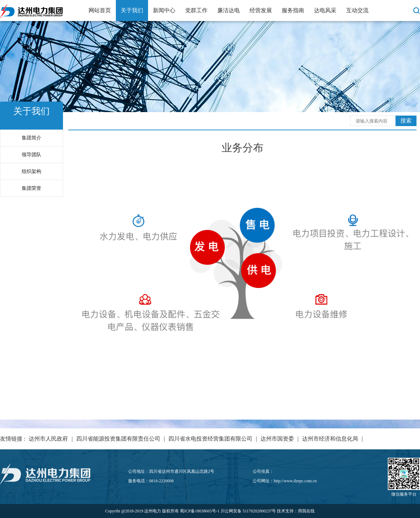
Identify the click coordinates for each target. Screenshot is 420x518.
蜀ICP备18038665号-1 (200, 511)
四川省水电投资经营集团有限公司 (210, 439)
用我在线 (306, 511)
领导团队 (31, 155)
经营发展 (261, 10)
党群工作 (196, 10)
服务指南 (293, 10)
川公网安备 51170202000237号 (248, 511)
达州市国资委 (277, 439)
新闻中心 (164, 10)
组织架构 (31, 171)
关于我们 (132, 10)
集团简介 (31, 138)
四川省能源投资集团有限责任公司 (118, 439)
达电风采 (325, 10)
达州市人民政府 (48, 439)
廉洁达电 (229, 10)
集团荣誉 (31, 188)
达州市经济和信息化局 (330, 439)
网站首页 (100, 10)
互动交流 (357, 10)
